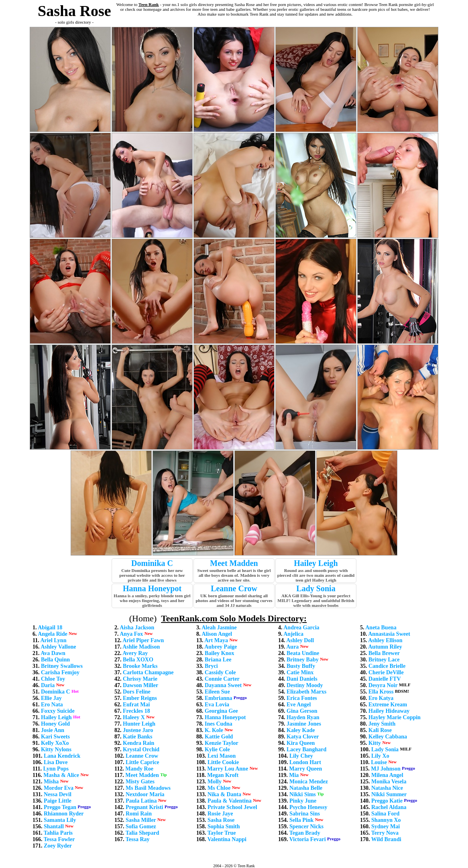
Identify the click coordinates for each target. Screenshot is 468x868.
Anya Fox (131, 634)
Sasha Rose (221, 820)
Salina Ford (385, 814)
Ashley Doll (300, 640)
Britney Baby (303, 660)
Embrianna (218, 698)
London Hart (305, 762)
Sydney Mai (386, 826)
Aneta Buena (381, 628)
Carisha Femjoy (60, 672)
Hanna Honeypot (152, 588)
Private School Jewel (232, 807)
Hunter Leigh (139, 724)
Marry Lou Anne (228, 769)
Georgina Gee (221, 711)
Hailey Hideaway (389, 711)
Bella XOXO (138, 660)
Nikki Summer (389, 794)
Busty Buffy (301, 666)
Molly (215, 782)
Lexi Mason (222, 756)
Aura (292, 647)
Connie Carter (222, 679)
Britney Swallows (62, 666)
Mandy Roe (139, 769)
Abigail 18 (50, 628)
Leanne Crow (234, 588)
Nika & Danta (224, 794)
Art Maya (216, 640)
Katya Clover (303, 737)
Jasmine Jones (304, 724)
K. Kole (214, 730)
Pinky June (303, 801)
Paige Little (58, 801)
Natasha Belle (306, 788)
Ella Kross (381, 692)
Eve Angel (299, 705)
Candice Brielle (387, 666)
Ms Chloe (219, 788)
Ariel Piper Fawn (143, 640)
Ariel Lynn (53, 640)
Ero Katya (381, 698)
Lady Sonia (316, 588)
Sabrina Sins (305, 814)
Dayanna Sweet (223, 685)
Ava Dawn (53, 653)
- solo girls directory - (74, 22)
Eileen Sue (217, 692)
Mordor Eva (59, 788)
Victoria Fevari (308, 839)
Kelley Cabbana (388, 737)
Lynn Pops (56, 769)
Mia (294, 775)
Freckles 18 (136, 711)
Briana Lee (218, 660)
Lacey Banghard (306, 749)
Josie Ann (53, 730)
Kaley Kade (301, 730)
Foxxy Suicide (58, 711)
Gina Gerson (302, 711)
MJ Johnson (386, 769)
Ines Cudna (219, 724)
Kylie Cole (217, 749)
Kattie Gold (219, 737)
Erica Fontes (302, 698)
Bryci (211, 666)
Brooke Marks (140, 666)
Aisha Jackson (137, 628)
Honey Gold (55, 724)
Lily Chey (301, 756)
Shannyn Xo (386, 820)
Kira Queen (301, 743)
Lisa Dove (56, 762)
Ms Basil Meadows (148, 788)
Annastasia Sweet (389, 634)
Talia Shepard (142, 833)
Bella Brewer (384, 653)
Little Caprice (142, 762)
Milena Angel (387, 775)
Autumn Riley (385, 647)
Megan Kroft (223, 775)
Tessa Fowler (59, 839)
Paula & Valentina (230, 801)
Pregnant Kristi (144, 807)
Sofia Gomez (141, 826)
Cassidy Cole (220, 672)
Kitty (375, 743)
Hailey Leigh (316, 563)
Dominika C (152, 563)
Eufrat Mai (136, 705)
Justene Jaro (138, 730)
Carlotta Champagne (148, 672)
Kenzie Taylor (222, 743)
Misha (51, 782)
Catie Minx (300, 672)
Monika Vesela (389, 782)
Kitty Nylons (56, 749)
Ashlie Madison (141, 647)
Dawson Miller (140, 685)
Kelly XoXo (55, 743)
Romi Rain (139, 814)
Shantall (54, 826)
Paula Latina (141, 801)
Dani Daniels (302, 679)
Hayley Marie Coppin (395, 717)
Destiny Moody (305, 685)
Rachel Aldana (389, 807)
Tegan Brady (305, 833)
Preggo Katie (387, 801)
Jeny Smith (382, 724)
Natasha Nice (387, 788)
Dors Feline (137, 692)
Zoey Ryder (58, 846)
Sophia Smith (224, 826)
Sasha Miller (141, 820)
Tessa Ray (138, 839)
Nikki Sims (303, 794)
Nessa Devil (58, 794)
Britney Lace (384, 660)
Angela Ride (53, 634)
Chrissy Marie (140, 679)
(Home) (143, 618)
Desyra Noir (383, 685)
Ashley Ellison (385, 640)
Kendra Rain (138, 743)
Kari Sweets (55, 737)
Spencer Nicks (306, 826)
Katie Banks (138, 737)
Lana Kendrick (62, 756)
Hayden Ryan (303, 717)
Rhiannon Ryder (64, 814)
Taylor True (222, 833)
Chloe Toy (53, 679)
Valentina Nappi (227, 839)
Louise (379, 762)
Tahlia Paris (58, 833)
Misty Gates (140, 782)
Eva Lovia (217, 705)
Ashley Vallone (58, 647)
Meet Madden (234, 563)
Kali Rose (380, 730)
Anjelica (293, 634)
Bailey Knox (220, 653)
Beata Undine (303, 653)
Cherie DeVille (386, 672)
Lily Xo (380, 756)
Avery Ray (135, 653)
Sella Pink (301, 820)
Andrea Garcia (301, 628)
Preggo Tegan (60, 807)
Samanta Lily (60, 820)
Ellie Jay (51, 698)
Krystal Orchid (141, 749)
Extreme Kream (388, 705)
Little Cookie (223, 762)
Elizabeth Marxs (306, 692)
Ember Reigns (140, 698)
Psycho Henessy (308, 807)
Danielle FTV (385, 679)
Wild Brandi (386, 839)
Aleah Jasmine (219, 628)
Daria (48, 685)
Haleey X (134, 717)
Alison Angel (217, 634)
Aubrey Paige (221, 647)
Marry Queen (305, 769)
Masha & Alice (61, 775)
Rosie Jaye (220, 814)
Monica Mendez (309, 782)
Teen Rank (149, 4)
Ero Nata (52, 705)
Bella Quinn (55, 660)
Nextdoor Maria (145, 794)
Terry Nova (385, 833)
